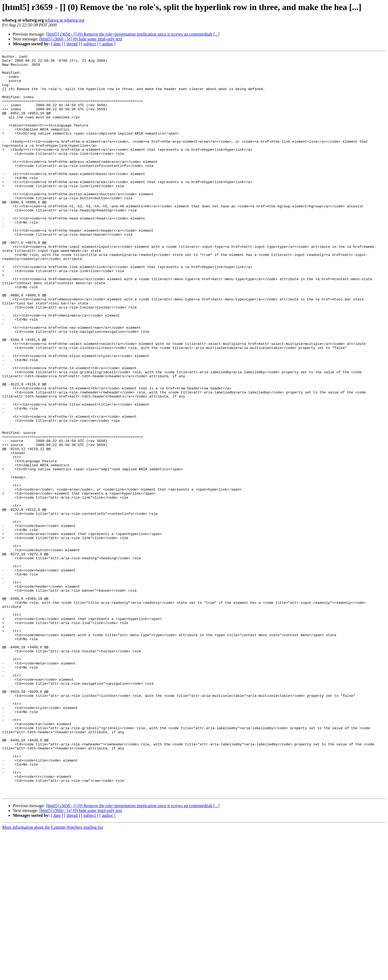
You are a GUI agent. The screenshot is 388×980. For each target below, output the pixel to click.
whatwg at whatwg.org (65, 20)
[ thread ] (72, 44)
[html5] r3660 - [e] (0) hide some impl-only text (81, 39)
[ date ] (57, 44)
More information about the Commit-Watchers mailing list (53, 975)
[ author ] (108, 44)
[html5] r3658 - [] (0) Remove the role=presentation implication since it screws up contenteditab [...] (133, 34)
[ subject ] (90, 44)
